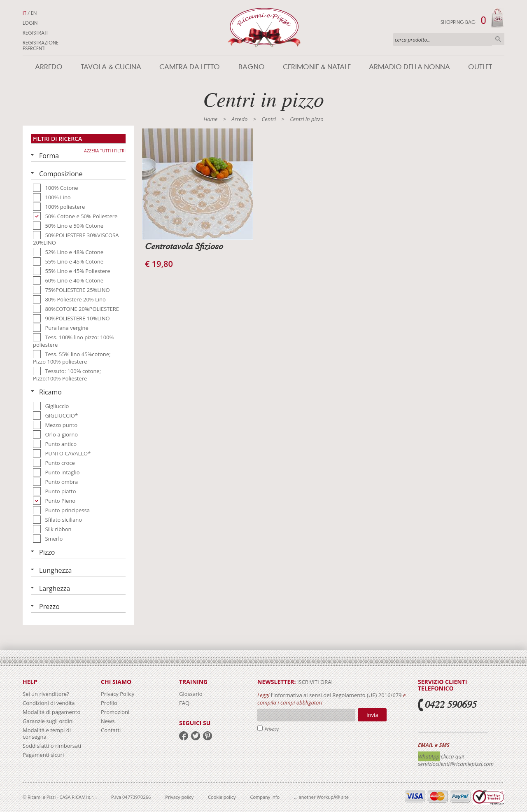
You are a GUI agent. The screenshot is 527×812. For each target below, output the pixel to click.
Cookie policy (222, 797)
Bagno (252, 67)
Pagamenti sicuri (43, 755)
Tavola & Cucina (111, 67)
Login (30, 23)
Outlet (480, 67)
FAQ (184, 703)
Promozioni (115, 712)
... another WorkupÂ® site (321, 797)
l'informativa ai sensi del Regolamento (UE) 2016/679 (336, 695)
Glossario (191, 694)
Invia (372, 715)
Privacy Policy (118, 694)
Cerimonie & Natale (317, 67)
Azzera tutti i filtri (105, 151)
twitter (196, 736)
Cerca (498, 39)
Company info (265, 797)
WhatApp (429, 756)
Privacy (272, 729)
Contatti (111, 730)
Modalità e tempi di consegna (47, 733)
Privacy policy (179, 797)
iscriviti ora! (314, 682)
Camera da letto (190, 67)
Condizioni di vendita (49, 703)
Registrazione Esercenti (41, 46)
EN (34, 13)
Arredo (49, 67)
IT (24, 13)
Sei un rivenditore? (46, 694)
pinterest (208, 736)
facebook (184, 736)
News (108, 721)
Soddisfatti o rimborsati (52, 746)
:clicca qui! (452, 756)
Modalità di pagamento (51, 712)
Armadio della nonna (409, 67)
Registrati (35, 33)
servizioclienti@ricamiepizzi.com (456, 764)
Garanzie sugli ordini (48, 721)
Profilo (109, 703)
